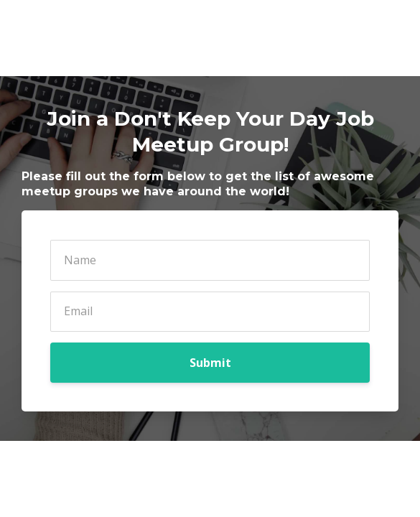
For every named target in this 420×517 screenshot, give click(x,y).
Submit (210, 363)
